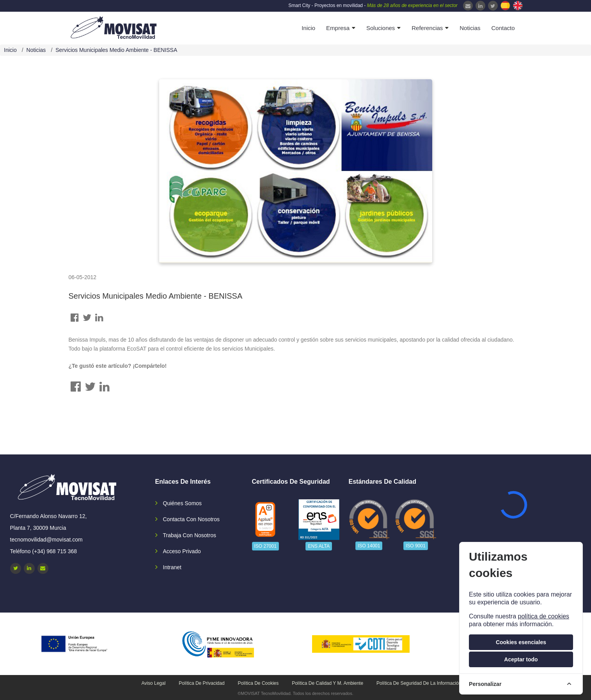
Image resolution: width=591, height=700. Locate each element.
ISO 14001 (369, 546)
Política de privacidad (201, 683)
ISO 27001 (265, 546)
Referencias (427, 28)
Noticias (470, 28)
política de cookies (543, 616)
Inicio (308, 28)
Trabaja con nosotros (190, 535)
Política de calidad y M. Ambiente (327, 683)
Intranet (172, 567)
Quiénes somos (183, 503)
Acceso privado (182, 551)
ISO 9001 (416, 546)
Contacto (503, 28)
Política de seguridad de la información (419, 683)
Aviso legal (154, 683)
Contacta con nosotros (192, 519)
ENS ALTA (319, 546)
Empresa (338, 28)
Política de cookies (258, 683)
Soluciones (381, 28)
